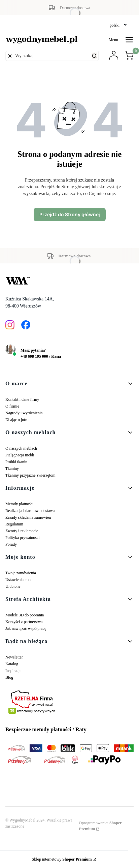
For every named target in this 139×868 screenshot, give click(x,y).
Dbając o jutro (17, 420)
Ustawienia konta (20, 580)
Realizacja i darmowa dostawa (30, 511)
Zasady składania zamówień (28, 517)
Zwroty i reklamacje (22, 531)
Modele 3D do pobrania (25, 615)
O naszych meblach (21, 448)
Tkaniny (12, 469)
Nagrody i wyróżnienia (24, 413)
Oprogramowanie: (100, 826)
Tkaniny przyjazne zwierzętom (30, 475)
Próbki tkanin (16, 462)
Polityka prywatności (23, 538)
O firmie (12, 406)
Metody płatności (20, 504)
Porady (11, 544)
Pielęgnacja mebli (20, 455)
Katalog (12, 664)
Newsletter (14, 657)
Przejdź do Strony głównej (70, 214)
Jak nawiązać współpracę (26, 629)
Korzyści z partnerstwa (24, 622)
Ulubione (13, 586)
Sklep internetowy (62, 859)
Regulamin (14, 524)
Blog (9, 677)
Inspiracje (13, 671)
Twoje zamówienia (21, 573)
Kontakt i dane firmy (22, 399)
